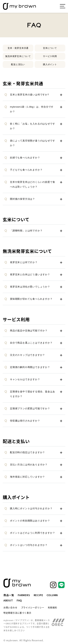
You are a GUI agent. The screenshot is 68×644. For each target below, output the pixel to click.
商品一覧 (9, 595)
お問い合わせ (10, 608)
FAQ (19, 600)
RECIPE (38, 595)
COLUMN (52, 595)
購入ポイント (50, 64)
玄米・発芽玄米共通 (18, 48)
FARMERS (24, 595)
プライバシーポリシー (33, 608)
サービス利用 (50, 56)
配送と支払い (18, 64)
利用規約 (52, 608)
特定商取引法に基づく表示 (17, 613)
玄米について (50, 48)
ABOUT (8, 600)
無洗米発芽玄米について (18, 56)
